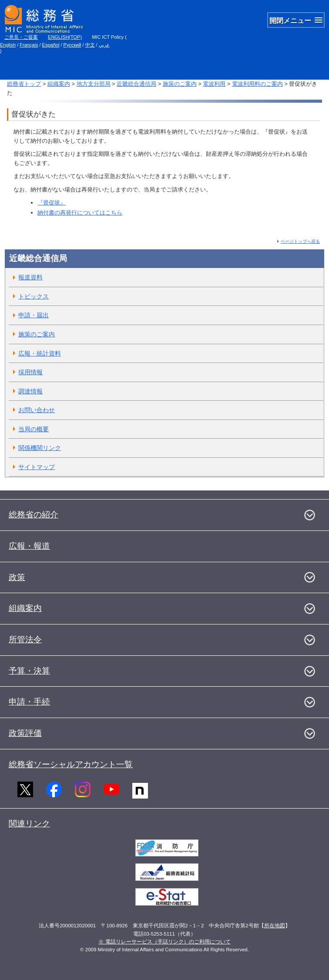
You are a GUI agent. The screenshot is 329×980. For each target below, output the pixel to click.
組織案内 (59, 84)
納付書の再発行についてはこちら (80, 213)
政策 (17, 577)
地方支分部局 (94, 84)
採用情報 (30, 372)
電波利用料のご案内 (257, 84)
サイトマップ (37, 467)
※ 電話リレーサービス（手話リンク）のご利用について (164, 942)
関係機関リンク (40, 448)
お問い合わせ (37, 410)
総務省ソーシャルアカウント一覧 (71, 764)
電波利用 (214, 84)
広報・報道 (29, 546)
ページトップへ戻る (300, 241)
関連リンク (29, 824)
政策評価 (25, 733)
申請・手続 (29, 702)
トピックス (34, 296)
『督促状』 (52, 203)
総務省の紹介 (34, 515)
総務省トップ (24, 84)
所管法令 (25, 639)
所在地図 (275, 926)
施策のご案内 (180, 84)
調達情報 (30, 391)
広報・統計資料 (40, 353)
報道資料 (30, 277)
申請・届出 (34, 315)
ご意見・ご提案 (21, 37)
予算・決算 (29, 671)
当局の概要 (34, 429)
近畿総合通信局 (136, 84)
